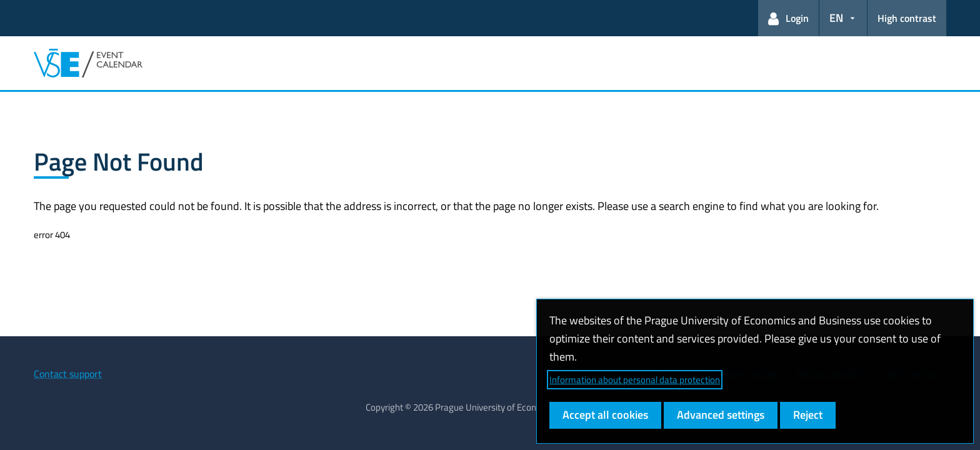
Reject (808, 415)
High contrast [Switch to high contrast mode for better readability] (907, 18)
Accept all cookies (605, 415)
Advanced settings (721, 415)
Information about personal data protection (635, 380)
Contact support (68, 374)
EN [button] (836, 18)
